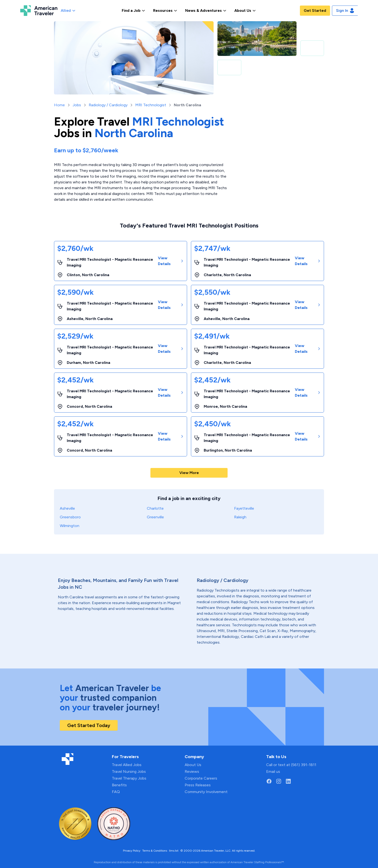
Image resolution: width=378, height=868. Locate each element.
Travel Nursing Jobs (129, 771)
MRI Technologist (151, 105)
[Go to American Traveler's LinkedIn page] (288, 781)
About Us (193, 765)
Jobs (77, 105)
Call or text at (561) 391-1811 (291, 765)
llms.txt (174, 851)
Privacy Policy (132, 851)
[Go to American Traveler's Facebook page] (269, 781)
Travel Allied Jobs (127, 765)
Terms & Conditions (155, 851)
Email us (273, 771)
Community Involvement (206, 792)
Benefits (119, 785)
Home (59, 105)
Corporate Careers (201, 778)
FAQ (116, 792)
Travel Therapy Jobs (129, 778)
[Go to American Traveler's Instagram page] (279, 781)
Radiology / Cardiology (108, 105)
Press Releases (198, 785)
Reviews (192, 771)
